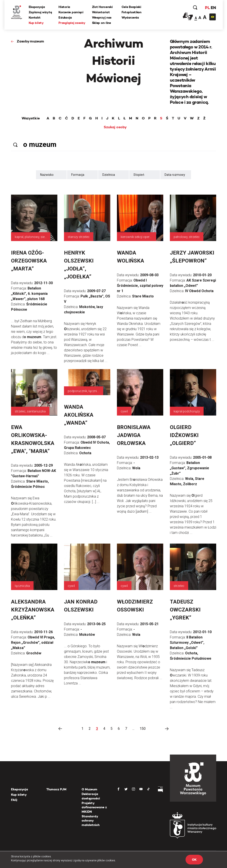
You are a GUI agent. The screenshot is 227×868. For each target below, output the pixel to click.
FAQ (14, 800)
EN (213, 8)
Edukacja (65, 17)
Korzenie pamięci (71, 12)
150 (143, 729)
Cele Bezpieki (131, 7)
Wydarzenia (130, 17)
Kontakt (35, 17)
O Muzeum (89, 789)
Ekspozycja (37, 7)
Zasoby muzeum (30, 41)
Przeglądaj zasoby (72, 23)
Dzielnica (109, 175)
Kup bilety (36, 23)
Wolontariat (101, 12)
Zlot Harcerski (102, 7)
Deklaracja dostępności (91, 796)
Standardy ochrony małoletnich (91, 821)
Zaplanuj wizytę (40, 12)
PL (207, 8)
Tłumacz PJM (56, 789)
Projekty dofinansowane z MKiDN (94, 807)
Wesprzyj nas (102, 17)
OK (194, 860)
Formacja (78, 175)
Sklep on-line (101, 23)
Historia (64, 7)
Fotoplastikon (131, 12)
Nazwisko (47, 175)
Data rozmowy (175, 175)
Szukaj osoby (115, 127)
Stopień (139, 175)
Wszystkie (31, 118)
